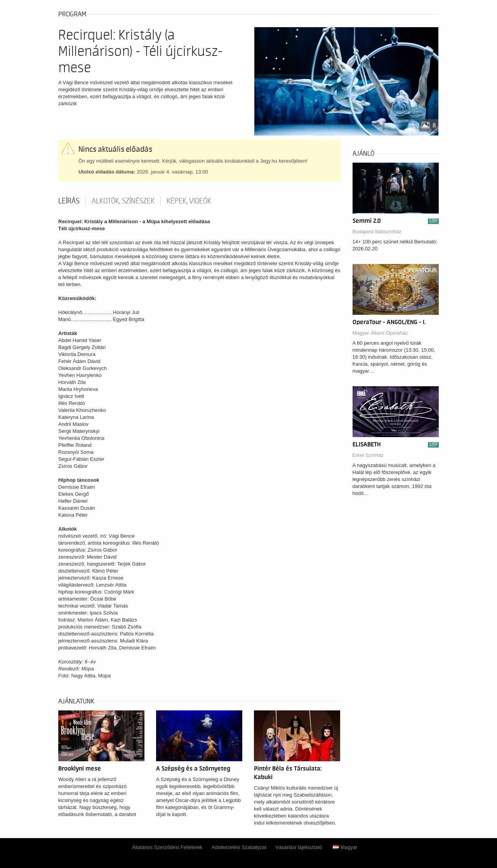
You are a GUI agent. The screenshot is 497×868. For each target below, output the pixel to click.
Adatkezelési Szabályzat (239, 847)
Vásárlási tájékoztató (299, 847)
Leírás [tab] (69, 201)
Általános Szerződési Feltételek (167, 847)
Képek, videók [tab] (189, 201)
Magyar (345, 847)
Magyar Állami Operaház (380, 333)
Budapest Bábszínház (377, 232)
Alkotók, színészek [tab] (123, 201)
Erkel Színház (368, 455)
